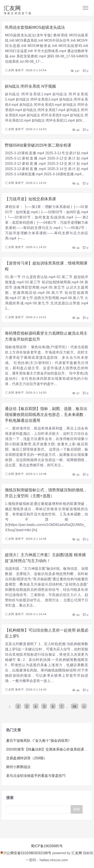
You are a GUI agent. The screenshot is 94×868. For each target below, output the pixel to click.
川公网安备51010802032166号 (26, 853)
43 (76, 615)
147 (75, 71)
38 (76, 318)
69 (75, 706)
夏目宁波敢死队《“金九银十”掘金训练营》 (39, 741)
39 (76, 540)
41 (76, 184)
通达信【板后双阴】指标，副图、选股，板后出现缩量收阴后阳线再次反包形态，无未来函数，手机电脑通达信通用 (46, 415)
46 (76, 690)
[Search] (39, 809)
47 (76, 393)
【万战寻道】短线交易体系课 (30, 199)
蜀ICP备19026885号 (47, 846)
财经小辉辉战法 (18, 767)
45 (76, 130)
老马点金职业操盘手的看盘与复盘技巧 (36, 776)
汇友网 (12, 8)
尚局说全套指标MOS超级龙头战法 (35, 27)
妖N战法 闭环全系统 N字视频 (30, 86)
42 (76, 475)
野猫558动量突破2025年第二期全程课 (38, 145)
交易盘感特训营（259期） (27, 758)
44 (76, 248)
